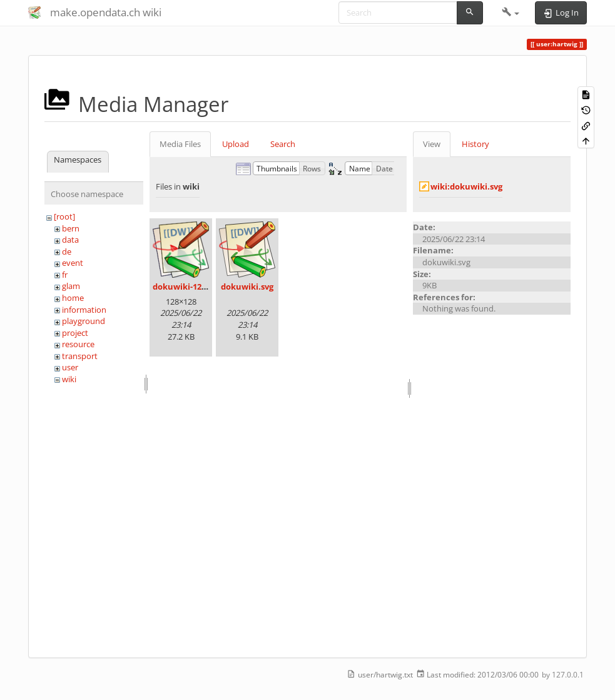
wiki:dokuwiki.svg (466, 186)
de (67, 251)
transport (80, 356)
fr (65, 275)
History (475, 144)
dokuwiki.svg (247, 287)
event (73, 263)
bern (71, 228)
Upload (236, 144)
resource (78, 344)
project (75, 333)
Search (283, 144)
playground (84, 321)
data (70, 240)
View (432, 144)
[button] (511, 13)
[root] (64, 216)
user (70, 367)
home (73, 298)
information (84, 310)
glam (71, 286)
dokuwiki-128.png (188, 287)
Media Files (180, 144)
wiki (69, 379)
